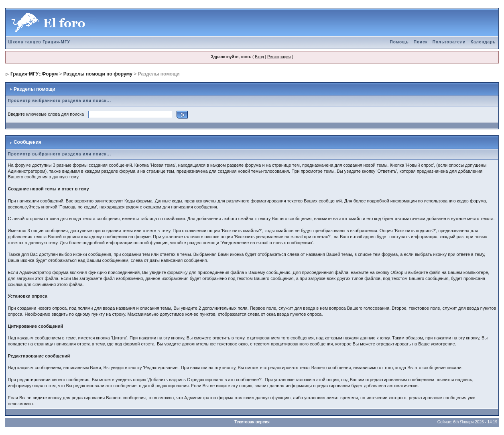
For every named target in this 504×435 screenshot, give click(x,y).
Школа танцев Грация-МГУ (39, 42)
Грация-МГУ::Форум (34, 74)
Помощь (399, 42)
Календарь (483, 42)
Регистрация (279, 57)
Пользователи (449, 42)
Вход (259, 57)
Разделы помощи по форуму (98, 74)
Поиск (421, 42)
